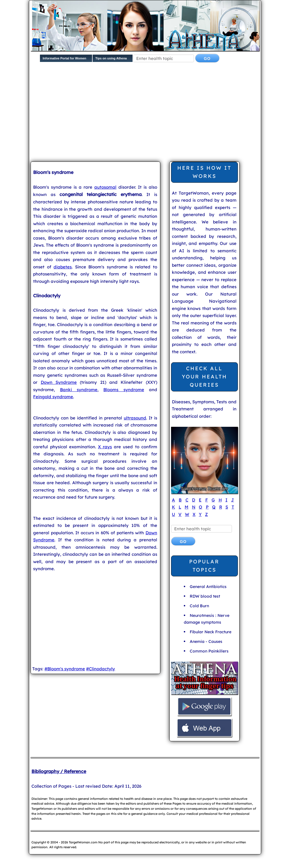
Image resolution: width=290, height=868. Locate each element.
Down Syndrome (59, 382)
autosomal (105, 187)
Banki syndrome (79, 390)
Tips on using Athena (111, 58)
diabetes (63, 267)
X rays (105, 447)
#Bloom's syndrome (65, 669)
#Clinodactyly (101, 669)
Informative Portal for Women (65, 58)
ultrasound (135, 418)
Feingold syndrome (53, 397)
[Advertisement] (160, 113)
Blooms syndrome (124, 390)
